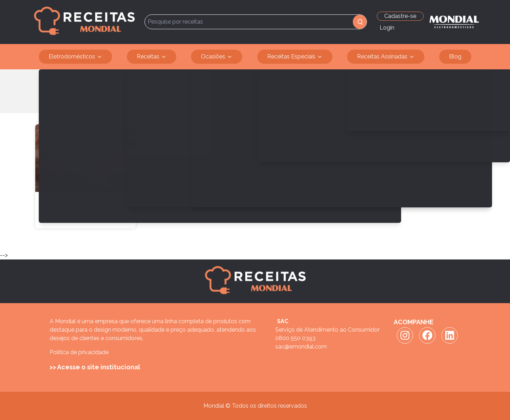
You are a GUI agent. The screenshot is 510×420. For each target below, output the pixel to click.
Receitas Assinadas (386, 57)
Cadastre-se (400, 16)
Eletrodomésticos (75, 57)
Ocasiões (217, 57)
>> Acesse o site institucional (95, 367)
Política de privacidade (79, 352)
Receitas (152, 57)
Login (387, 28)
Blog (455, 57)
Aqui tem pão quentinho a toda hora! (80, 207)
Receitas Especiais (295, 57)
